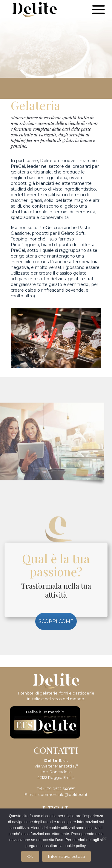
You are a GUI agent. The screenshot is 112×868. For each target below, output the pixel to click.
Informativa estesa (66, 856)
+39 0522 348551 (60, 789)
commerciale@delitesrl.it (63, 794)
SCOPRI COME (56, 621)
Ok (30, 856)
